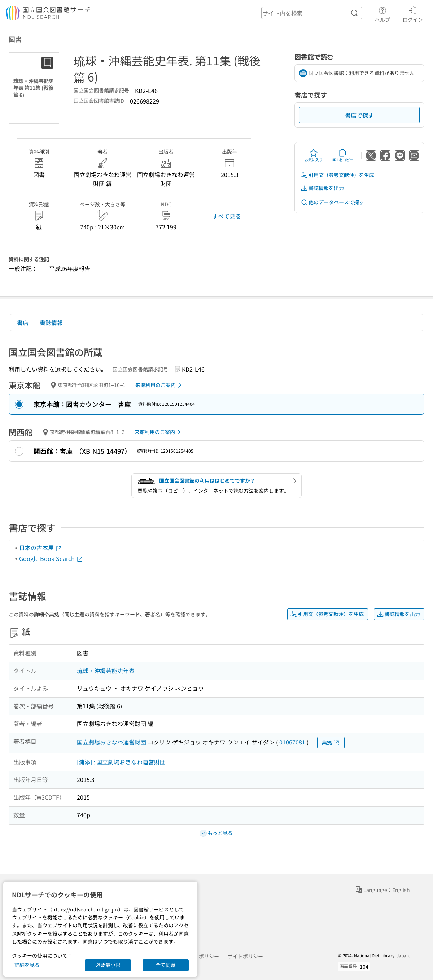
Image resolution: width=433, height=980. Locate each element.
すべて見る (227, 216)
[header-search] (312, 13)
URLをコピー (342, 155)
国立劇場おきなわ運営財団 (111, 742)
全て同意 (166, 965)
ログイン (413, 13)
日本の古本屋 (41, 548)
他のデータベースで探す (332, 202)
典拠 (331, 742)
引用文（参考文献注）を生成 (337, 175)
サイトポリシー (245, 956)
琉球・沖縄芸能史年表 (106, 671)
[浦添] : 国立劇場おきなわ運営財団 (121, 762)
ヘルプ (382, 13)
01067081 (292, 742)
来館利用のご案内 (160, 385)
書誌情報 (51, 322)
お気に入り (314, 155)
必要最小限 (108, 965)
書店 (23, 322)
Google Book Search (51, 558)
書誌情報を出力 (322, 188)
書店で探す (359, 115)
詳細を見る (27, 965)
